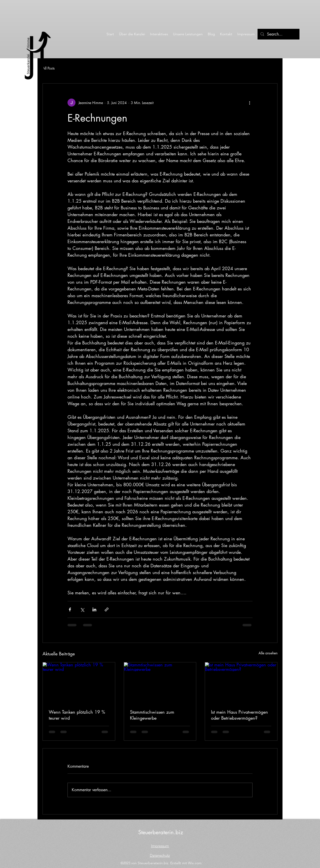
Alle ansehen (268, 653)
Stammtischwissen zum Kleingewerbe (152, 715)
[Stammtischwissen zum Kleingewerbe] (160, 683)
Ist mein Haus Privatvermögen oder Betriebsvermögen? (239, 715)
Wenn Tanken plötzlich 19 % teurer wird (77, 715)
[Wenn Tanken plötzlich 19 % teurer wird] (79, 683)
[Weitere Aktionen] (249, 103)
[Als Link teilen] (107, 609)
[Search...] (278, 34)
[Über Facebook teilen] (70, 609)
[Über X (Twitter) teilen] (82, 609)
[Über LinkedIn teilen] (94, 609)
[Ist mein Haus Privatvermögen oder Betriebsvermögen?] (241, 683)
